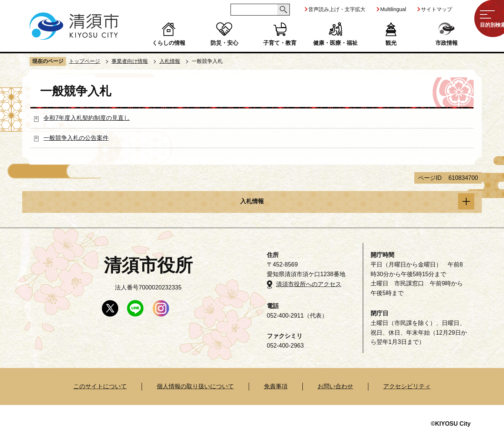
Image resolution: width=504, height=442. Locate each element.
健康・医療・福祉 (335, 43)
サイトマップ (437, 9)
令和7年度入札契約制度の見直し (87, 118)
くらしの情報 (169, 43)
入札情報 (170, 61)
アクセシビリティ (407, 386)
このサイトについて (100, 386)
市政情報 (447, 43)
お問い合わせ (335, 386)
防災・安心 (224, 43)
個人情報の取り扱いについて (195, 386)
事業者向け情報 (130, 61)
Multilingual (393, 9)
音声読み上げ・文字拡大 (337, 9)
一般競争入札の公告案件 (76, 138)
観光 (391, 43)
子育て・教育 (280, 43)
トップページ (84, 61)
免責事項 (276, 386)
